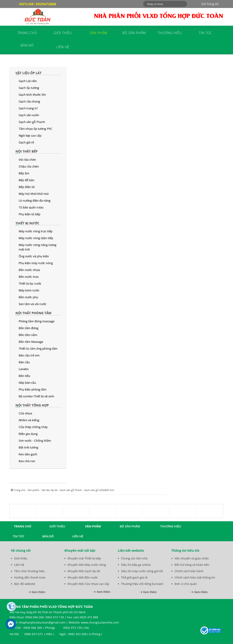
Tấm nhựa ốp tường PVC (35, 129)
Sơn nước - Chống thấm (35, 441)
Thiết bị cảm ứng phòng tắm (38, 348)
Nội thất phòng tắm (33, 313)
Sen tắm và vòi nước (33, 304)
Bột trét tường (28, 447)
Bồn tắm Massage (31, 342)
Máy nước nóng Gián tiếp (36, 238)
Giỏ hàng (210, 4)
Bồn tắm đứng (28, 328)
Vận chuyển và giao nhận (192, 558)
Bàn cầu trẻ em (29, 355)
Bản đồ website (25, 584)
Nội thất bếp (27, 151)
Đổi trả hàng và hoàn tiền (192, 565)
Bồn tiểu (24, 376)
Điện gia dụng (28, 434)
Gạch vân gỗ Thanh (32, 122)
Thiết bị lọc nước (30, 283)
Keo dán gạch (28, 454)
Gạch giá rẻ (26, 142)
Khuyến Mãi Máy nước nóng (87, 565)
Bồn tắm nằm (28, 335)
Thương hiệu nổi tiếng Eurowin (142, 584)
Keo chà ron (27, 461)
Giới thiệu (21, 558)
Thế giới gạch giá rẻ (134, 577)
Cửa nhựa (25, 413)
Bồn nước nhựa (29, 270)
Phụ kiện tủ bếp (29, 214)
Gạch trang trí (28, 108)
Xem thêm (38, 592)
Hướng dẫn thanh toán (30, 577)
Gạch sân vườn (29, 115)
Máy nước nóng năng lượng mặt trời (38, 247)
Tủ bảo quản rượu (31, 207)
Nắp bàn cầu (27, 383)
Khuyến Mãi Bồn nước (83, 577)
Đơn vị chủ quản (186, 584)
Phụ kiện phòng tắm (33, 389)
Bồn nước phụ (28, 297)
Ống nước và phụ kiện (34, 256)
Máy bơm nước (29, 290)
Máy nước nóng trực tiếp (35, 231)
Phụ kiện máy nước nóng (36, 263)
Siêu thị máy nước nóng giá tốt (142, 571)
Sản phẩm (33, 490)
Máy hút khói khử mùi (34, 194)
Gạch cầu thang (29, 101)
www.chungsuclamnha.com (100, 622)
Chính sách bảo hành (189, 571)
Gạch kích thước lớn (32, 95)
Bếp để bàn (27, 180)
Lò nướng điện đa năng (35, 200)
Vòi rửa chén (27, 160)
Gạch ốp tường (29, 88)
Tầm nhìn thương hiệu (29, 571)
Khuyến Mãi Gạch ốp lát (84, 571)
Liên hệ (19, 565)
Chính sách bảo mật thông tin (195, 577)
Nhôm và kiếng (29, 420)
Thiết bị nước (27, 223)
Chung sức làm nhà (134, 558)
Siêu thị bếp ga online (136, 565)
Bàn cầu (24, 362)
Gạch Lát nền (28, 81)
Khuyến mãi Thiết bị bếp (84, 558)
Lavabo (24, 369)
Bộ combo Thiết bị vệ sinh (36, 396)
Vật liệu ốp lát (28, 73)
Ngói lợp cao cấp (30, 135)
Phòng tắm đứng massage (37, 321)
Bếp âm (24, 173)
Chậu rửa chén (29, 166)
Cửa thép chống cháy (33, 427)
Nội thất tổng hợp (32, 405)
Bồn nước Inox (29, 277)
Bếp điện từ (27, 187)
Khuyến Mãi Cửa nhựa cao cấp (88, 584)
